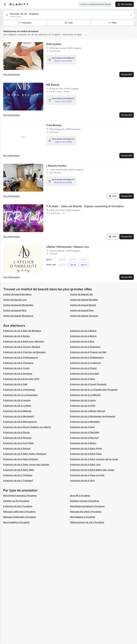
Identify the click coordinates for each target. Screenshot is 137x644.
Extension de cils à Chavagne (18, 363)
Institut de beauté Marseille (84, 300)
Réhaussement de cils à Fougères (87, 522)
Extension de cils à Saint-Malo (19, 470)
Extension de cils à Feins (83, 379)
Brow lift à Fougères (80, 496)
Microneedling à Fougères (16, 522)
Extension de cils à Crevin (16, 368)
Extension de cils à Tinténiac (18, 475)
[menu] (5, 4)
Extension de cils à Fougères (18, 506)
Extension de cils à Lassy (83, 400)
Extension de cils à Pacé (82, 427)
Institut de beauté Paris (82, 310)
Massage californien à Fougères (19, 512)
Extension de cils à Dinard (83, 368)
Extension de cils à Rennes (17, 448)
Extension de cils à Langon (17, 400)
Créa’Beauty (54, 125)
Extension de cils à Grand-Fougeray (88, 384)
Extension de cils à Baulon (17, 336)
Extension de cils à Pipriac (17, 432)
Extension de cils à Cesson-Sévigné (22, 347)
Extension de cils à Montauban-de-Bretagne (93, 416)
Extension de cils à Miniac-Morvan (88, 411)
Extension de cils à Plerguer (17, 438)
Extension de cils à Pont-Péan (18, 443)
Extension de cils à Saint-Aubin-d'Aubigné (25, 454)
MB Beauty (53, 85)
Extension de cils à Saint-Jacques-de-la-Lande (94, 459)
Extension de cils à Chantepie (85, 347)
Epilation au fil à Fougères (16, 501)
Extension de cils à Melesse (17, 411)
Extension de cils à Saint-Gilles (86, 454)
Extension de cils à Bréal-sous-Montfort (24, 341)
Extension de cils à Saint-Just (85, 464)
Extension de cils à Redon (83, 443)
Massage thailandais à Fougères (20, 517)
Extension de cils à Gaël (15, 384)
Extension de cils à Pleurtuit (84, 438)
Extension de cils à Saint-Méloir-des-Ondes (92, 470)
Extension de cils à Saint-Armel (86, 448)
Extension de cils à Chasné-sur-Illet (88, 352)
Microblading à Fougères (83, 517)
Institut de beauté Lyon (15, 300)
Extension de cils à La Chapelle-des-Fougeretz (94, 390)
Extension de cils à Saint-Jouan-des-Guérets (26, 464)
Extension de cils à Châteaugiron (87, 357)
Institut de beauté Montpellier (18, 305)
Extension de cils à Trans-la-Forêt (87, 475)
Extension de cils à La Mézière (85, 395)
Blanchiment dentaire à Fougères (20, 496)
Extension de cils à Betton (83, 336)
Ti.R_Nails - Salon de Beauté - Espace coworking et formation (85, 206)
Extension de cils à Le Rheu (17, 406)
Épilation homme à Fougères (85, 501)
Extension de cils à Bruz (82, 341)
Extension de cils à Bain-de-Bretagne (22, 331)
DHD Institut (54, 44)
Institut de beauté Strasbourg (18, 316)
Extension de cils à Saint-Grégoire (21, 459)
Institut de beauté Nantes (83, 305)
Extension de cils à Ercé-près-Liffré (21, 379)
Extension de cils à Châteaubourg (20, 357)
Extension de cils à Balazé (83, 331)
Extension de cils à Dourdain (85, 374)
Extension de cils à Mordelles (85, 422)
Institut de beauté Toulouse (84, 316)
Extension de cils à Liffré (83, 406)
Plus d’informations (12, 74)
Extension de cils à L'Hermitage (19, 390)
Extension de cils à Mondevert (19, 416)
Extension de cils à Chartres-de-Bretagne (24, 352)
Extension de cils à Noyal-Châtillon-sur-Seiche (27, 427)
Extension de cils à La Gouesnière (20, 395)
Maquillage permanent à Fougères (87, 506)
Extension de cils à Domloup (18, 374)
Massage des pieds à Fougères (86, 512)
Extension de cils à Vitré (82, 481)
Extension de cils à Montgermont (20, 422)
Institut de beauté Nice (15, 310)
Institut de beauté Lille (81, 294)
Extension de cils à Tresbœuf (18, 481)
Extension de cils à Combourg (85, 363)
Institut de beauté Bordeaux (17, 294)
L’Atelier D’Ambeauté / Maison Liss (67, 247)
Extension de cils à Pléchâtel (85, 432)
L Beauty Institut (56, 166)
